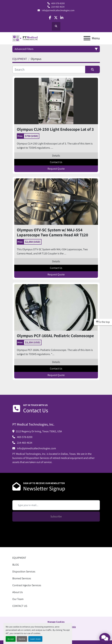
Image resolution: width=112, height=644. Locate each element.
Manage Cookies (56, 622)
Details (56, 156)
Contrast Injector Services (27, 585)
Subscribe (56, 516)
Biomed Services (22, 578)
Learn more (35, 639)
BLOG (16, 565)
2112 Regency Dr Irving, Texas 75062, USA (39, 431)
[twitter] (56, 18)
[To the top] (103, 322)
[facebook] (50, 18)
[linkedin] (62, 18)
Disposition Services (24, 571)
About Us (18, 592)
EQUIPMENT (19, 558)
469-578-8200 (58, 3)
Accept (11, 639)
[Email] (56, 505)
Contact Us (56, 162)
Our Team (18, 599)
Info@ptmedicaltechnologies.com (58, 10)
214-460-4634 (58, 7)
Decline (22, 639)
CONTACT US (20, 606)
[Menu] (87, 38)
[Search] (49, 69)
